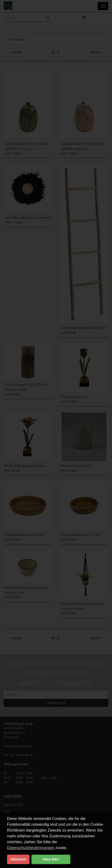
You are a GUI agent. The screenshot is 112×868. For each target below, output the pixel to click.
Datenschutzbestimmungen (31, 848)
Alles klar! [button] (51, 859)
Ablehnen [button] (18, 859)
